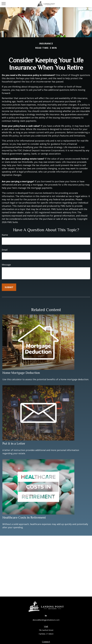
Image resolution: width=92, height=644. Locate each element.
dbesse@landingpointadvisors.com (46, 620)
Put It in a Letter (14, 444)
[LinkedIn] (46, 615)
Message (6, 265)
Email (5, 250)
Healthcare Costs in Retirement (24, 518)
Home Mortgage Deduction (21, 373)
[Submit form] (9, 287)
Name (5, 235)
